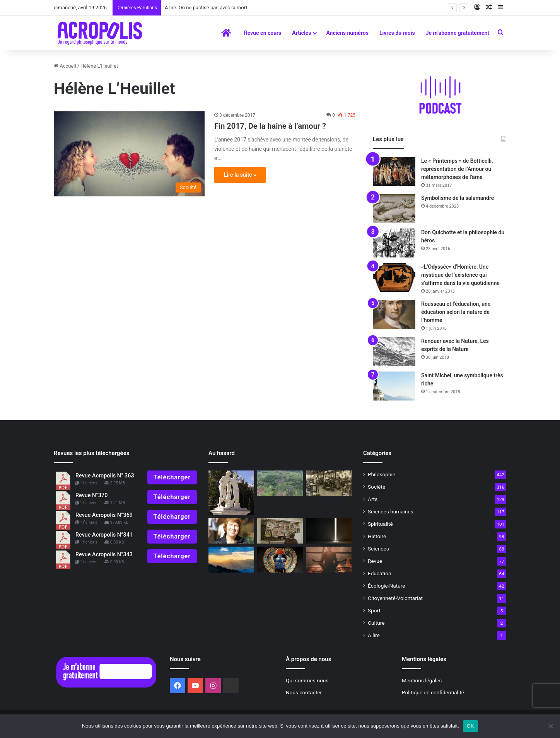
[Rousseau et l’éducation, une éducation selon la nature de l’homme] (394, 314)
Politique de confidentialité (433, 692)
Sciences (378, 549)
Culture (376, 623)
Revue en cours (263, 33)
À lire (374, 635)
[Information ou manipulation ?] (280, 531)
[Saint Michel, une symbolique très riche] (394, 386)
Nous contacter (304, 692)
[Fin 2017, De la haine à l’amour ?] (129, 154)
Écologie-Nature (386, 586)
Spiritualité (380, 524)
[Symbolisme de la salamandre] (394, 209)
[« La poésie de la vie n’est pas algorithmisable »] (231, 560)
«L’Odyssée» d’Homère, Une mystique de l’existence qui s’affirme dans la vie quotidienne (460, 275)
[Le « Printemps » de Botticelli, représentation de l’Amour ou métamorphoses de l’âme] (394, 171)
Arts (373, 499)
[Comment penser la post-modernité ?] (329, 531)
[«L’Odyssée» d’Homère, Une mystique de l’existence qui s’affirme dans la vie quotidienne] (394, 277)
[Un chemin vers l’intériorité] (329, 560)
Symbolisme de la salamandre (458, 198)
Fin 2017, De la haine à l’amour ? (270, 126)
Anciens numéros (347, 33)
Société (376, 487)
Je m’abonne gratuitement (458, 33)
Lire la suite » (240, 175)
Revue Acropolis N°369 (104, 515)
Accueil (65, 66)
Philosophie (382, 474)
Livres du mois (397, 33)
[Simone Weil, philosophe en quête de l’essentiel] (329, 483)
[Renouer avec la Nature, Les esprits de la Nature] (394, 352)
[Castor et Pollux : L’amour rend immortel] (231, 493)
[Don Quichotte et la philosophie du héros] (394, 243)
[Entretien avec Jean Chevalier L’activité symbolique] (280, 560)
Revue (375, 561)
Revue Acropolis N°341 (104, 535)
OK (470, 726)
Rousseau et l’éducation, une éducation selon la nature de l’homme (456, 312)
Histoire (377, 536)
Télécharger (172, 477)
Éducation (380, 573)
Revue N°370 (91, 495)
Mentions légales (422, 680)
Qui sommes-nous (307, 680)
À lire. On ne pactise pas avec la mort (206, 8)
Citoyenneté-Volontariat (395, 598)
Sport (374, 610)
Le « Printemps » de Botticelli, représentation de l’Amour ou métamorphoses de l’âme (457, 169)
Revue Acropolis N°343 (104, 555)
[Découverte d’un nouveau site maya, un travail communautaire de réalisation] (280, 483)
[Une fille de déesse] (231, 531)
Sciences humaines (391, 511)
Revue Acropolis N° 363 (105, 476)
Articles (301, 33)
